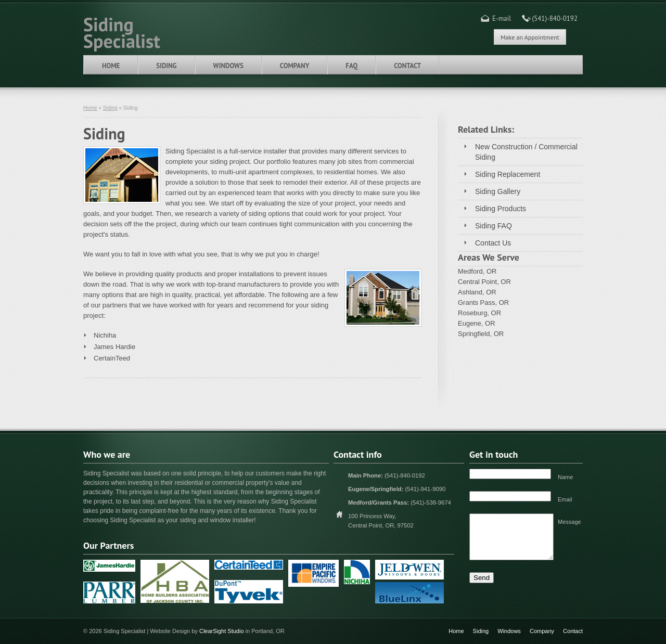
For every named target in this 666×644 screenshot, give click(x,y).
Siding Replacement (508, 174)
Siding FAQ (494, 226)
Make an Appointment (530, 37)
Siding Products (501, 209)
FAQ (351, 66)
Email (565, 499)
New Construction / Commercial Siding (526, 152)
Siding (166, 66)
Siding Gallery (498, 191)
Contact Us (493, 243)
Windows (228, 66)
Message (569, 522)
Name (565, 477)
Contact (407, 66)
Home (111, 66)
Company (295, 66)
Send (482, 578)
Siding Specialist (122, 32)
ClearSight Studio (222, 631)
